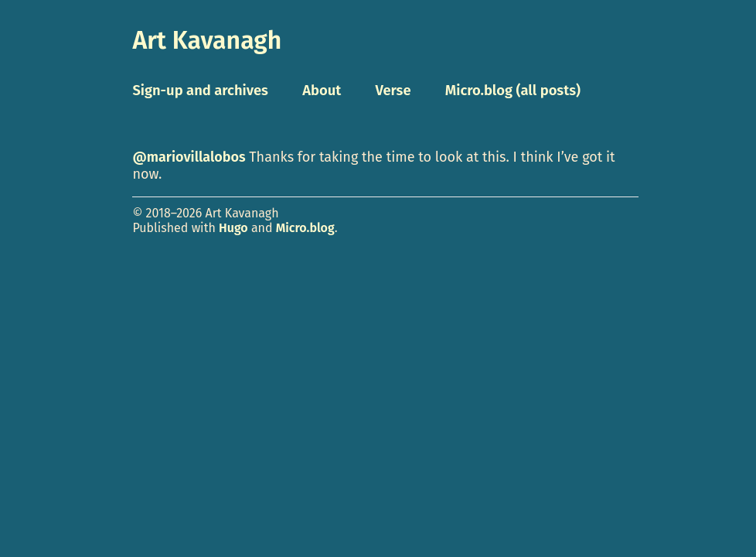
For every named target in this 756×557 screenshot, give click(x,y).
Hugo (233, 228)
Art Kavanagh (207, 40)
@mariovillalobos (189, 157)
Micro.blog (305, 228)
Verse (393, 91)
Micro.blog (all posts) (513, 91)
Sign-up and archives (200, 91)
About (322, 91)
